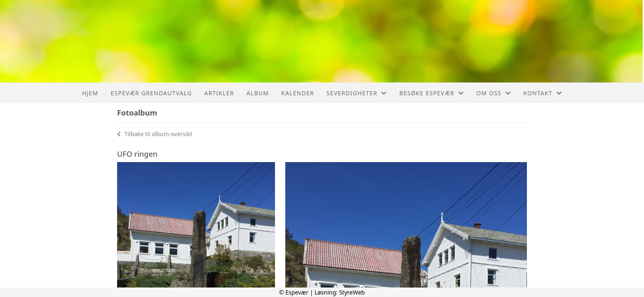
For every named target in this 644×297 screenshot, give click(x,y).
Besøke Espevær (432, 93)
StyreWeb (352, 292)
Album (258, 93)
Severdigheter (357, 93)
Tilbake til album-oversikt (155, 134)
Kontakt (543, 93)
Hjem (90, 93)
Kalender (298, 93)
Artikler (219, 93)
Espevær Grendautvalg (151, 93)
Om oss (494, 93)
